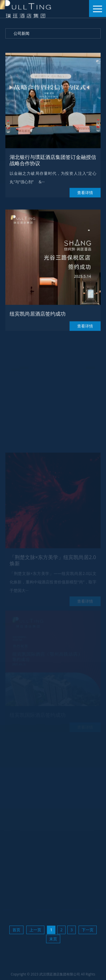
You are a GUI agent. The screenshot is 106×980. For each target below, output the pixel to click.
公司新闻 (21, 33)
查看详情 (85, 197)
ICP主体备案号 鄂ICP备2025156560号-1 (61, 973)
